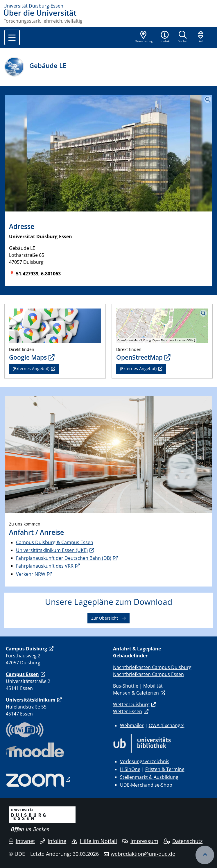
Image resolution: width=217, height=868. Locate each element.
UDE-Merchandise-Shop (146, 785)
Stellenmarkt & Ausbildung (149, 777)
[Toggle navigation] (12, 37)
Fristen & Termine (165, 769)
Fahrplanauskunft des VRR (45, 566)
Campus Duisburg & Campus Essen (55, 542)
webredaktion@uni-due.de (143, 854)
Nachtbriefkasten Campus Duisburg (152, 667)
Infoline (53, 841)
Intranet (22, 841)
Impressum (140, 841)
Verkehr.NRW (31, 574)
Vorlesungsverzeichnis (145, 761)
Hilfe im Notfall (94, 841)
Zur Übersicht (105, 618)
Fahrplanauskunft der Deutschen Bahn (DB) (64, 558)
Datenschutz (183, 841)
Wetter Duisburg (131, 704)
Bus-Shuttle (126, 686)
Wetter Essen (128, 711)
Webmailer (132, 725)
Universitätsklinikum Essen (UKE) (52, 550)
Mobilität (153, 686)
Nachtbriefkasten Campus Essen (148, 674)
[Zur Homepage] (108, 6)
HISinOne (130, 769)
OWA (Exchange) (167, 725)
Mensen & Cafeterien (136, 693)
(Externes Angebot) (31, 368)
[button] (165, 37)
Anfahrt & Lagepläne (137, 649)
